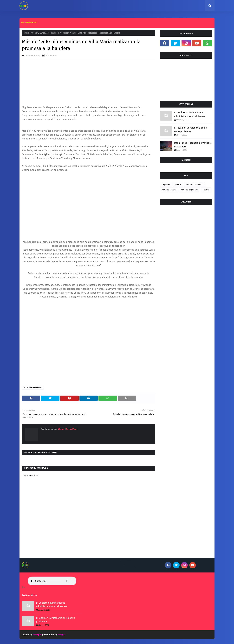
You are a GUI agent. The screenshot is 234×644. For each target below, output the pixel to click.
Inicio (27, 33)
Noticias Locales (169, 190)
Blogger (62, 635)
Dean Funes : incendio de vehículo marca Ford (193, 145)
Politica (206, 190)
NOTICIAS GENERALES (40, 33)
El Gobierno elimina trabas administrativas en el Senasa (190, 114)
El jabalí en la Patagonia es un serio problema (191, 130)
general (178, 184)
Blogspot (37, 635)
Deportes (166, 184)
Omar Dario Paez (33, 55)
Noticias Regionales (190, 190)
